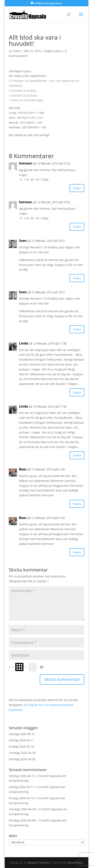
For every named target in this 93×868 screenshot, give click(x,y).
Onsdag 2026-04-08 (22, 759)
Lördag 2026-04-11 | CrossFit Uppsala (34, 787)
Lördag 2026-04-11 (21, 740)
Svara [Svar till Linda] (77, 392)
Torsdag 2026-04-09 (22, 753)
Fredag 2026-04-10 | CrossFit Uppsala (34, 798)
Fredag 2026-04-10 (21, 746)
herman (25, 163)
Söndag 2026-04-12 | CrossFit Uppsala (35, 776)
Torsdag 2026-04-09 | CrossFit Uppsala (35, 809)
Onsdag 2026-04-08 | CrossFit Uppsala (35, 820)
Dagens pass (53, 51)
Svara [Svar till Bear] (77, 504)
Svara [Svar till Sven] (77, 278)
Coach (17, 51)
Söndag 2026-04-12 (22, 734)
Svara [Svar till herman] (77, 188)
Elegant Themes (39, 863)
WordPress (75, 863)
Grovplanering (19, 781)
